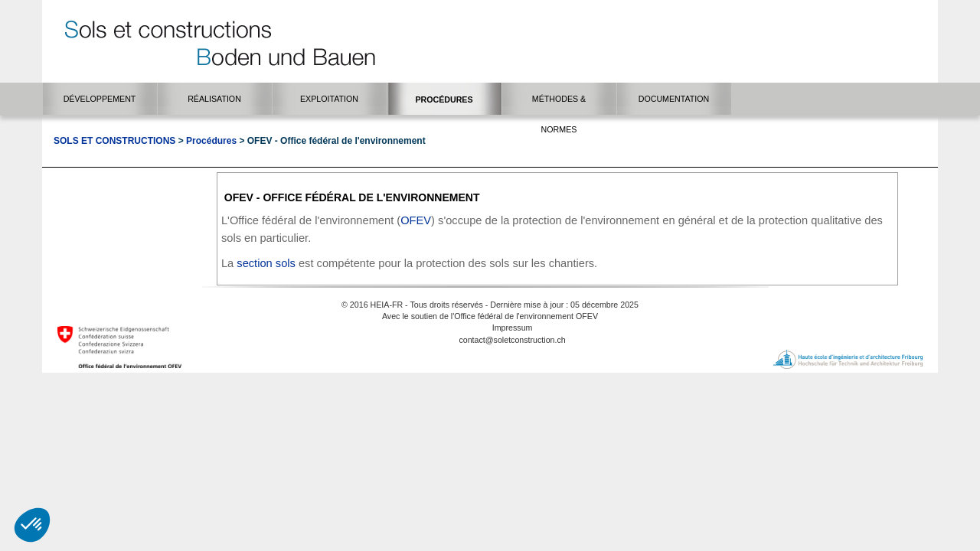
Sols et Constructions (114, 141)
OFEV (416, 220)
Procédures (211, 141)
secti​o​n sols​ (266, 263)
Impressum (513, 328)
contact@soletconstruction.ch (512, 340)
